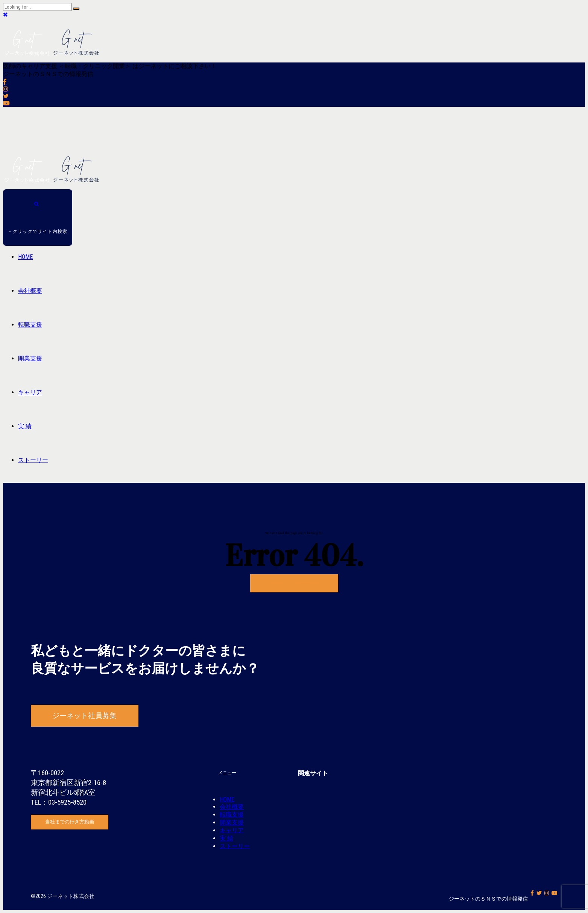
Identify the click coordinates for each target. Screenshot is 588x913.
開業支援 (30, 358)
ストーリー (33, 460)
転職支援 (30, 325)
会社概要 (30, 291)
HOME (25, 257)
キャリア (30, 392)
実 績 (25, 426)
